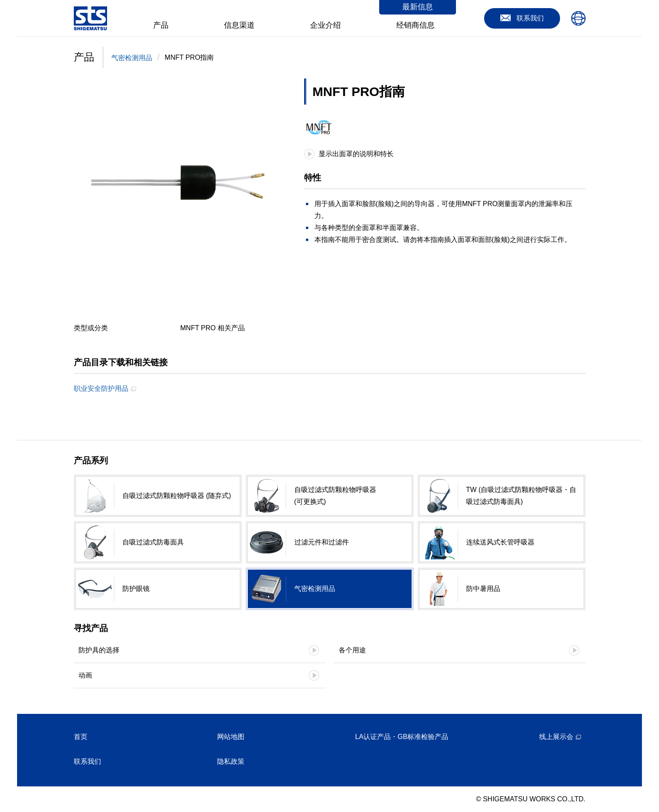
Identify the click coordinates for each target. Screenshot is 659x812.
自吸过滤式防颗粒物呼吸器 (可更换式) (335, 496)
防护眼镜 (136, 589)
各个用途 (352, 650)
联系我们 (87, 761)
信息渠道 (239, 25)
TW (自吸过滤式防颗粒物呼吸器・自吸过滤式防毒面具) (521, 496)
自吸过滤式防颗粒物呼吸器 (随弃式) (177, 496)
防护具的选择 (99, 650)
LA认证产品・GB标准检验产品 (402, 737)
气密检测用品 (132, 58)
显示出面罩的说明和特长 (356, 154)
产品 (161, 25)
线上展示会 (556, 737)
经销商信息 (415, 25)
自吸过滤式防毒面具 (153, 542)
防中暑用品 (483, 589)
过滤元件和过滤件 (322, 542)
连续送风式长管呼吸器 (500, 542)
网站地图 (231, 737)
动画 (85, 675)
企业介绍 (325, 25)
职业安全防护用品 (101, 389)
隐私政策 (231, 761)
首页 (81, 737)
